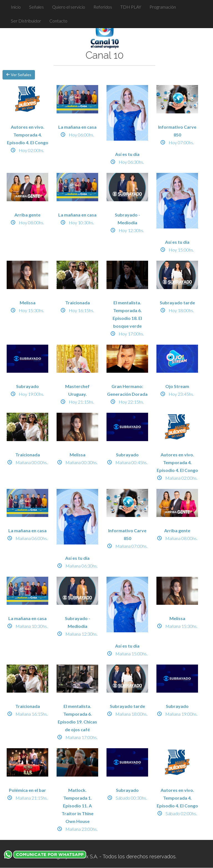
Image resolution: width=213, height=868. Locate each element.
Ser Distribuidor (26, 21)
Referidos (103, 7)
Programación (163, 7)
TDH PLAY (131, 7)
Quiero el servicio (69, 7)
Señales (36, 7)
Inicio (16, 7)
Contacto (58, 21)
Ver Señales (19, 75)
